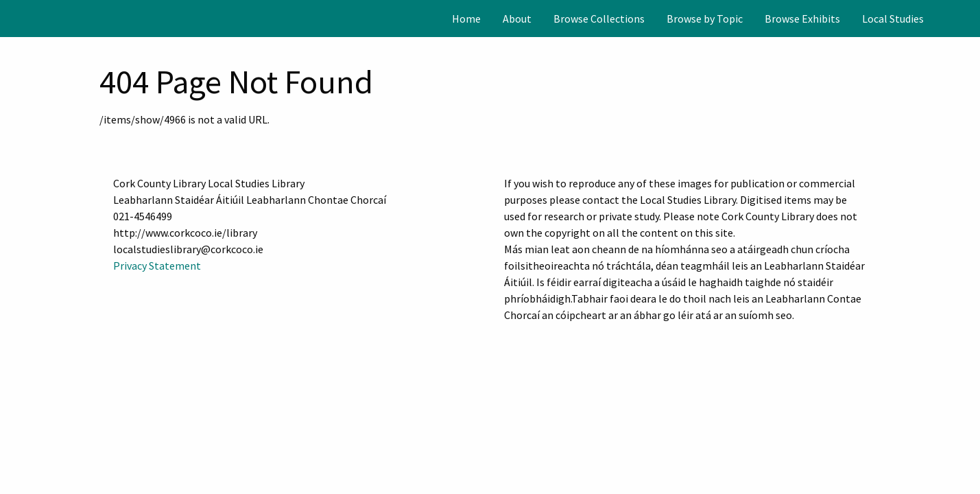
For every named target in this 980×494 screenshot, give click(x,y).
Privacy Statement (157, 266)
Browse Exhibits (802, 19)
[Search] (968, 19)
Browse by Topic (705, 19)
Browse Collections (599, 19)
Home (466, 19)
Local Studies (893, 19)
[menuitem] (466, 19)
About (517, 19)
